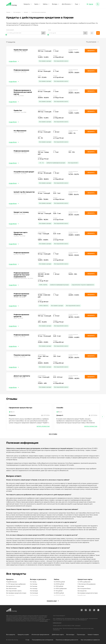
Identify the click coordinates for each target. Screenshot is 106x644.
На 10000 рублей (59, 584)
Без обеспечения (11, 589)
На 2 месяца (34, 584)
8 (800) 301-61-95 (57, 623)
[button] (90, 4)
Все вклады (70, 635)
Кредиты (28, 4)
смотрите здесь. (44, 621)
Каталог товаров (93, 635)
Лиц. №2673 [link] (21, 96)
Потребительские (11, 582)
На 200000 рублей (59, 595)
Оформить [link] (91, 51)
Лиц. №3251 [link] (22, 254)
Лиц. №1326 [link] (23, 72)
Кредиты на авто (23, 635)
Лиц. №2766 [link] (22, 297)
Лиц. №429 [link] (20, 318)
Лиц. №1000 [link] (22, 214)
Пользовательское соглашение (43, 640)
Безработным (82, 595)
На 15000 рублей (59, 593)
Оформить (91, 173)
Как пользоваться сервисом (90, 640)
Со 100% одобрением (60, 589)
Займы (46, 4)
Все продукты (17, 12)
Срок (50, 30)
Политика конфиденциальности (67, 640)
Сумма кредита (10, 30)
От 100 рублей (58, 591)
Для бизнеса (67, 4)
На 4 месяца (34, 589)
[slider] (26, 35)
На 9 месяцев (34, 595)
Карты (37, 4)
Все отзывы (53, 434)
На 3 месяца (34, 586)
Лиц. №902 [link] (30, 278)
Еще (77, 4)
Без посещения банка (84, 589)
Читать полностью (43, 426)
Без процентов (82, 591)
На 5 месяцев (34, 591)
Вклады (56, 4)
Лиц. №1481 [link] (22, 236)
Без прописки (10, 595)
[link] (82, 610)
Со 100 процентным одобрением (16, 584)
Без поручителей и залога (14, 591)
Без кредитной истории (13, 586)
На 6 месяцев (34, 593)
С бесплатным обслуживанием (87, 584)
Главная (8, 12)
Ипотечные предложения (40, 635)
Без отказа (81, 586)
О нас (27, 640)
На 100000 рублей (59, 582)
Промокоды (81, 635)
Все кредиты (11, 635)
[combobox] (92, 42)
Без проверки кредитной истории (16, 593)
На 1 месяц (33, 582)
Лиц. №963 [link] (24, 52)
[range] (26, 33)
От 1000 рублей (58, 586)
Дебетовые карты (58, 635)
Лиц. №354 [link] (24, 153)
